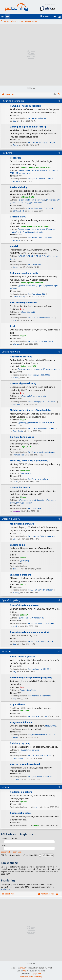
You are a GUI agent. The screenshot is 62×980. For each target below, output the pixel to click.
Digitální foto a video (22, 437)
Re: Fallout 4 (33, 716)
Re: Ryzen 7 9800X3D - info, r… (41, 179)
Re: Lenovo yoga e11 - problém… (42, 402)
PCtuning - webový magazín (26, 106)
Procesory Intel (23, 173)
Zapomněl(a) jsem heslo (12, 852)
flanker (24, 167)
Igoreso (31, 283)
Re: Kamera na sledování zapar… (42, 452)
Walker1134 (32, 226)
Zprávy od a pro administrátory (28, 127)
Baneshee (41, 167)
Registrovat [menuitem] (60, 17)
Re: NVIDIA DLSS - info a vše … (41, 238)
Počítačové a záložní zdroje (31, 500)
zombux (16, 511)
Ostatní (5, 787)
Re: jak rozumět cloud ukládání (42, 735)
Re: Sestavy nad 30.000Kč (39, 375)
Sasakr (16, 737)
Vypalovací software (30, 750)
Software (7, 652)
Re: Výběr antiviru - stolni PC (40, 777)
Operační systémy (11, 600)
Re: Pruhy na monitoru (38, 479)
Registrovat (33, 21)
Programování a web (22, 722)
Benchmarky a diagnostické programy (31, 678)
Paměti (14, 246)
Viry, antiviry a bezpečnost (25, 764)
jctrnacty (16, 182)
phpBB (23, 968)
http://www (51, 726)
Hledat (6, 21)
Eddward (31, 167)
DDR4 (29, 256)
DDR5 (21, 256)
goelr (15, 626)
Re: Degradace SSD (37, 294)
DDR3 (37, 256)
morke (23, 226)
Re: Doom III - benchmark (39, 696)
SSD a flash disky (26, 286)
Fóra (8, 17)
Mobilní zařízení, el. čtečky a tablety (30, 410)
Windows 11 (24, 618)
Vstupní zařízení (24, 503)
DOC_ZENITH (18, 211)
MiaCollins (6, 889)
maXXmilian (25, 470)
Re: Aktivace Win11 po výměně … (42, 623)
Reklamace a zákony (21, 792)
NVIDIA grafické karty (33, 232)
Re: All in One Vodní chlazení (41, 590)
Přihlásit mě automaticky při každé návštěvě (21, 855)
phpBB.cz (37, 974)
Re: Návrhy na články (37, 118)
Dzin (29, 447)
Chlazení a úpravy (11, 519)
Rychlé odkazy (3, 17)
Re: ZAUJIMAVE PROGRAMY (40, 756)
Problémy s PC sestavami (30, 369)
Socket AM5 (35, 203)
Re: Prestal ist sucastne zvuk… (41, 341)
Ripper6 (16, 240)
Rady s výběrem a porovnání (33, 396)
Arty (25, 971)
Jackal (16, 267)
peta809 (16, 404)
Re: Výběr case (35, 509)
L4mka (23, 497)
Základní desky (18, 187)
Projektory (25, 473)
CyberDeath (18, 431)
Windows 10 (38, 618)
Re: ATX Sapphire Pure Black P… (42, 208)
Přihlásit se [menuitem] (55, 17)
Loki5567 (39, 283)
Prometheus (18, 455)
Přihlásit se (18, 21)
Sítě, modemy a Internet (24, 302)
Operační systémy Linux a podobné (30, 632)
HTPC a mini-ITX (52, 369)
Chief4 (16, 482)
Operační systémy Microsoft (26, 605)
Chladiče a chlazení (20, 575)
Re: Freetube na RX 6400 (39, 669)
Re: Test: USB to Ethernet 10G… (41, 318)
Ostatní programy (20, 743)
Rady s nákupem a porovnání (32, 170)
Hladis (47, 226)
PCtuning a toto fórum (13, 101)
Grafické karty (18, 217)
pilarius (16, 344)
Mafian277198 (19, 297)
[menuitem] (45, 17)
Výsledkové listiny (29, 690)
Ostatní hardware (11, 352)
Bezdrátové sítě (28, 312)
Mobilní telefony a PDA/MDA (41, 423)
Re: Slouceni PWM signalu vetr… (42, 536)
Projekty (24, 561)
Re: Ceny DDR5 (35, 265)
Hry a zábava (17, 704)
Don (22, 309)
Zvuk (13, 326)
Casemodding (17, 545)
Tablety (22, 423)
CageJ (23, 336)
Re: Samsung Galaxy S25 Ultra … (42, 428)
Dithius (16, 779)
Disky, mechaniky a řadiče (24, 273)
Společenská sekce (20, 813)
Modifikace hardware (22, 524)
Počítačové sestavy (21, 357)
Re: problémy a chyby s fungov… (42, 143)
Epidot (15, 145)
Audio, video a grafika (22, 656)
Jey (14, 121)
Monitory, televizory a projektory (29, 461)
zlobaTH (16, 569)
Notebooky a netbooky (23, 383)
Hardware (7, 153)
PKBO (49, 167)
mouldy (16, 378)
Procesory (16, 158)
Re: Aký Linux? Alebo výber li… (41, 641)
